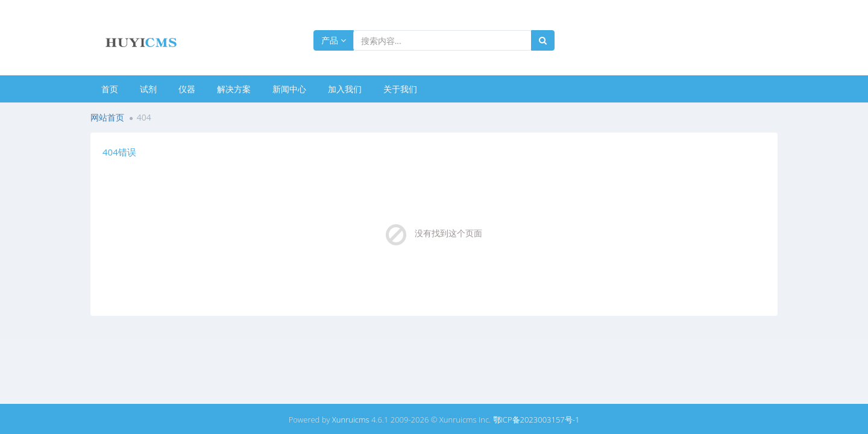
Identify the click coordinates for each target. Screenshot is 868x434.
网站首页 (107, 117)
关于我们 (400, 89)
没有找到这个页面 (448, 233)
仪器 (187, 89)
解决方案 (234, 89)
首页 (110, 89)
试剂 (148, 89)
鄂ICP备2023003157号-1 (536, 420)
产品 (334, 40)
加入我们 (345, 89)
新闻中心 (289, 89)
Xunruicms (351, 420)
